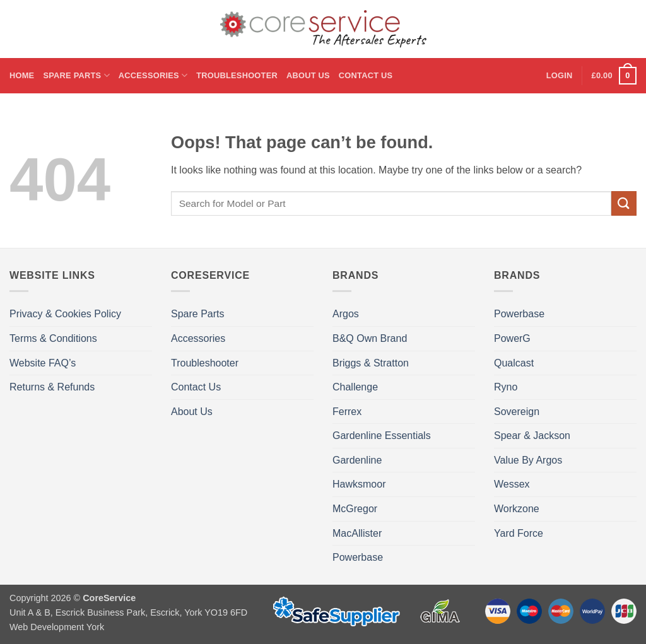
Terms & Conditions (53, 338)
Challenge (355, 387)
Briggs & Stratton (371, 363)
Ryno (506, 387)
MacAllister (357, 533)
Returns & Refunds (52, 387)
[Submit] (624, 203)
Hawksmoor (359, 484)
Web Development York (57, 627)
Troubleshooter (237, 75)
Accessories (153, 75)
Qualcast (514, 363)
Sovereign (517, 412)
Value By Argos (528, 460)
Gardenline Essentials (382, 436)
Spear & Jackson (532, 436)
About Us (308, 75)
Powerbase (358, 557)
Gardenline (357, 460)
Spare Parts (76, 75)
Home (22, 75)
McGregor (355, 509)
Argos (346, 314)
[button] (560, 76)
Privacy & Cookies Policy (65, 314)
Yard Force (519, 533)
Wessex (512, 484)
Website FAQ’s (43, 363)
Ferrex (347, 412)
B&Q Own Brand (370, 338)
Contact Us (366, 75)
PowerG (512, 338)
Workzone (517, 509)
